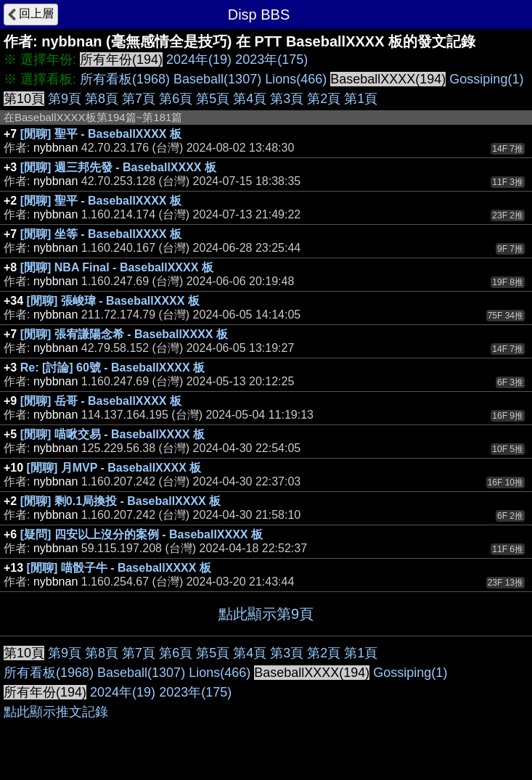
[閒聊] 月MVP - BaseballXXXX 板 (114, 468)
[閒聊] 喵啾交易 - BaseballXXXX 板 (112, 434)
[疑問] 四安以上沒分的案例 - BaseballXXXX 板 (142, 534)
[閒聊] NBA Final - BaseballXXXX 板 (117, 267)
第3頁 (287, 99)
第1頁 (361, 99)
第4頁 (250, 99)
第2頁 (324, 99)
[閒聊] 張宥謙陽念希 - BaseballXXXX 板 (124, 334)
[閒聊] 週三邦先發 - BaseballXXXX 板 (118, 167)
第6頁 (176, 99)
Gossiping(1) (486, 79)
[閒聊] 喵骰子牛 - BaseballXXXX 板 (119, 568)
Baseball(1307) (217, 79)
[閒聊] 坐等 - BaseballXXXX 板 (101, 234)
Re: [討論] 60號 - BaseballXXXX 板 (112, 368)
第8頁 (102, 99)
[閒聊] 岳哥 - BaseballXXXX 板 (101, 401)
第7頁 (139, 99)
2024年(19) (199, 59)
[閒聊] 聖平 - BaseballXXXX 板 (101, 134)
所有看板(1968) (125, 79)
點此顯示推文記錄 (56, 712)
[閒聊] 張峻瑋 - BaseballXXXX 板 (113, 301)
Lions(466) (296, 79)
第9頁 (65, 99)
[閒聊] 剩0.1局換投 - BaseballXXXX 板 (121, 501)
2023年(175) (271, 59)
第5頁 (213, 99)
